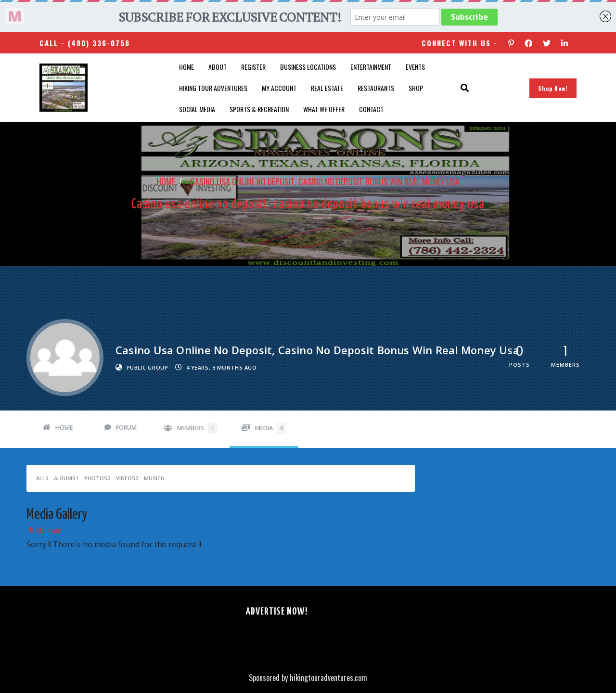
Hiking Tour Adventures (213, 88)
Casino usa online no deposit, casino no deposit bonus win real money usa (325, 181)
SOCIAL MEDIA (197, 109)
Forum (126, 428)
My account (279, 88)
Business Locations (308, 67)
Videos (127, 478)
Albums (66, 478)
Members (197, 428)
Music (154, 478)
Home (186, 67)
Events (415, 67)
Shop (416, 88)
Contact (371, 109)
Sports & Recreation (259, 109)
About (218, 67)
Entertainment (371, 67)
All (42, 478)
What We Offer (324, 109)
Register (253, 67)
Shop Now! (553, 88)
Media (271, 428)
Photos (97, 478)
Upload (44, 530)
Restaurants (376, 88)
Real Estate (327, 88)
